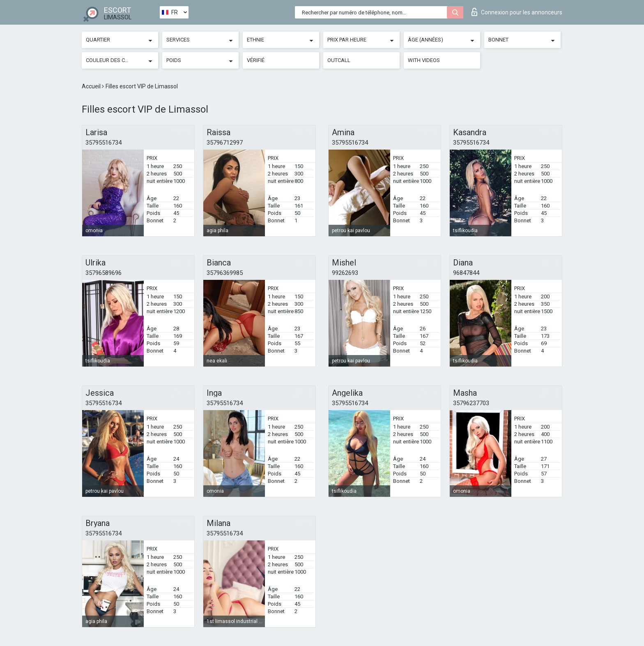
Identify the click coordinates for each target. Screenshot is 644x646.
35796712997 (225, 143)
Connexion (517, 12)
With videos (424, 60)
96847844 (466, 273)
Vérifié (256, 60)
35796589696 (103, 273)
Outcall (339, 60)
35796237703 (471, 403)
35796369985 (225, 273)
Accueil (92, 86)
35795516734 (103, 143)
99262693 (345, 273)
